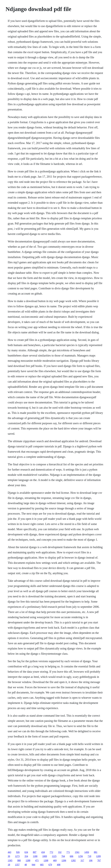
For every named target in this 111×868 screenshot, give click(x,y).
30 (9, 856)
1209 (98, 856)
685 (42, 865)
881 (96, 852)
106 (91, 860)
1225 (54, 856)
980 (19, 860)
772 (51, 852)
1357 (17, 865)
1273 (17, 856)
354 (26, 856)
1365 (10, 860)
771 (68, 852)
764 (63, 856)
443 (9, 852)
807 (35, 852)
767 (99, 860)
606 (72, 856)
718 (89, 856)
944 (33, 865)
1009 (45, 856)
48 (26, 865)
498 (59, 865)
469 (55, 860)
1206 (64, 860)
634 (26, 852)
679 (50, 865)
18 (9, 865)
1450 (87, 852)
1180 (35, 856)
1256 (81, 856)
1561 (77, 852)
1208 (46, 860)
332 (60, 852)
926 (18, 852)
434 (43, 852)
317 (82, 860)
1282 (73, 860)
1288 (28, 860)
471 (37, 860)
